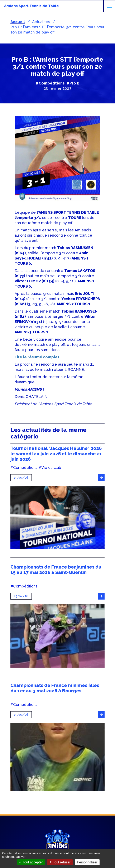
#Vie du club (50, 468)
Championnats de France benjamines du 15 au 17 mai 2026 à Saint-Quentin (56, 570)
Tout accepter (31, 862)
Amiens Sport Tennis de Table (32, 6)
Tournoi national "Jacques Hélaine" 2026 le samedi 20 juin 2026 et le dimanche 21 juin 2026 (56, 454)
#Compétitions (50, 83)
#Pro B (73, 83)
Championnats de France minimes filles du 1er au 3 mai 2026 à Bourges (55, 688)
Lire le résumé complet (37, 357)
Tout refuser (60, 862)
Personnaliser (87, 862)
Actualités (41, 22)
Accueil (18, 22)
